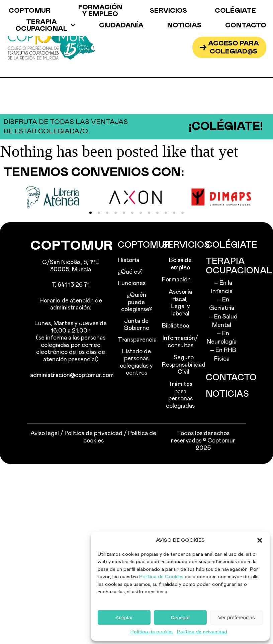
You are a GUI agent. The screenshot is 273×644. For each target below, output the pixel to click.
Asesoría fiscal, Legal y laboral (180, 303)
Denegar (180, 617)
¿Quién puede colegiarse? (136, 302)
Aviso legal (45, 433)
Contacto (246, 25)
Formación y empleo (100, 11)
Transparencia (136, 340)
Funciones (132, 283)
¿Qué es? (130, 272)
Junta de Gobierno (136, 325)
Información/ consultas (180, 342)
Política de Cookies (161, 577)
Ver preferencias (236, 617)
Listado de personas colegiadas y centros (136, 362)
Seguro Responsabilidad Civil (180, 365)
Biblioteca (175, 326)
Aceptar (124, 617)
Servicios (168, 11)
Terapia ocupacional (45, 25)
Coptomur (30, 11)
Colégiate (235, 11)
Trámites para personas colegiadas (180, 395)
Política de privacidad (202, 632)
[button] (260, 540)
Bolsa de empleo (180, 264)
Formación (176, 280)
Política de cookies (152, 632)
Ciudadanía (121, 25)
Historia (128, 260)
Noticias (184, 25)
